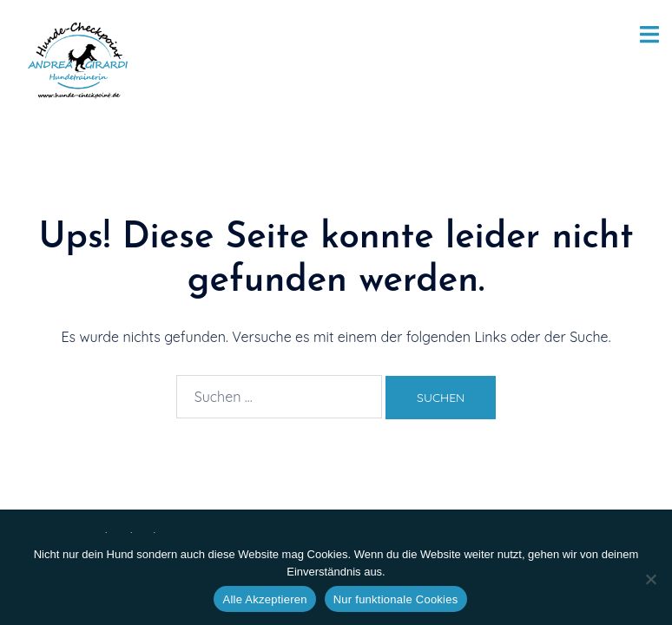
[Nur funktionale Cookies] (650, 579)
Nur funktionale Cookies (396, 599)
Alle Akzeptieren (264, 599)
